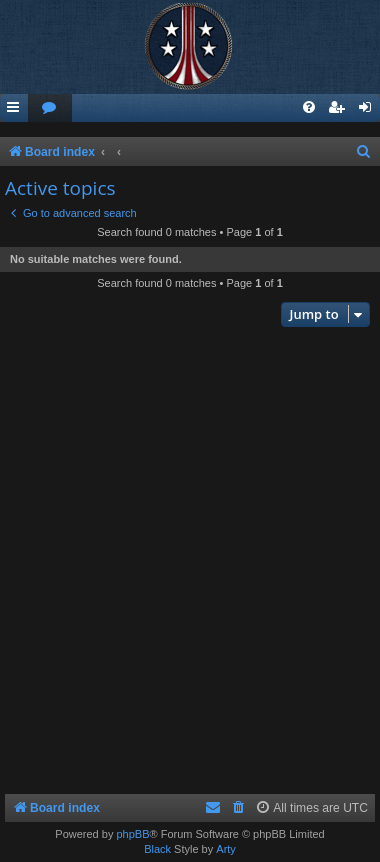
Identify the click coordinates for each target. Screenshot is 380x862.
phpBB (132, 834)
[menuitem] (50, 108)
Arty (226, 849)
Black (157, 849)
